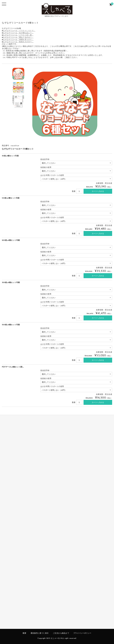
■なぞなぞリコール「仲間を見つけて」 (18, 40)
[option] (18, 74)
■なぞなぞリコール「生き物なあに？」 (18, 33)
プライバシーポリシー (82, 633)
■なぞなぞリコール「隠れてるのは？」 (18, 37)
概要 (24, 633)
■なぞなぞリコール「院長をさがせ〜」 (18, 42)
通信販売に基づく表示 (40, 633)
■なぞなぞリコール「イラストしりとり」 (19, 31)
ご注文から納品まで (61, 633)
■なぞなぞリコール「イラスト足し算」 (18, 35)
